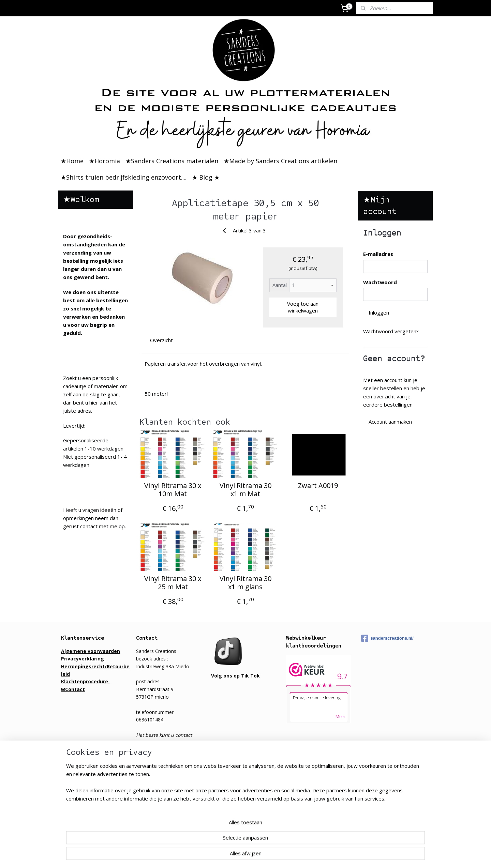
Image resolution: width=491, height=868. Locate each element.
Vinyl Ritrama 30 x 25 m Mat (173, 583)
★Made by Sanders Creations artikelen (280, 161)
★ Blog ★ (206, 177)
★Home (72, 161)
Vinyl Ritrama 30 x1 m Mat (245, 490)
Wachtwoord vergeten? (391, 331)
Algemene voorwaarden (91, 651)
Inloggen (379, 313)
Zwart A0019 (318, 486)
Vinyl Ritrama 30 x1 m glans (245, 583)
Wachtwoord (380, 282)
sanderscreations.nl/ (387, 638)
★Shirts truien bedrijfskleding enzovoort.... (124, 177)
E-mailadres (378, 254)
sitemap (272, 856)
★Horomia (105, 161)
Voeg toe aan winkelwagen (303, 307)
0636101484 (150, 720)
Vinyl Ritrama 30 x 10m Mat (173, 490)
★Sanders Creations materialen (172, 161)
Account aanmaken (390, 422)
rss (286, 856)
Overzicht (162, 340)
